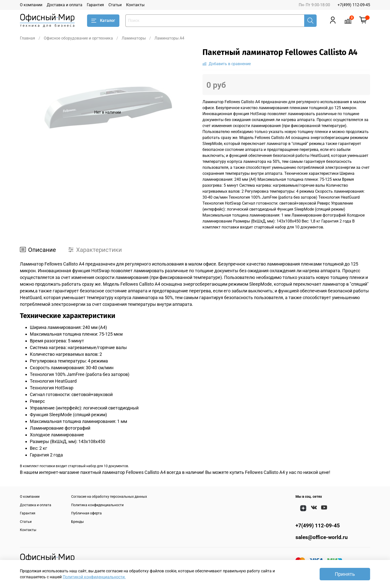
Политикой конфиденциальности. (94, 577)
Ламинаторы (134, 38)
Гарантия (95, 5)
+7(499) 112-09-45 (354, 5)
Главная (27, 38)
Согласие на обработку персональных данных (109, 497)
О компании (31, 5)
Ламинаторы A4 (169, 38)
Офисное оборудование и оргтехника (78, 38)
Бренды (77, 522)
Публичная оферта (86, 513)
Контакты (135, 5)
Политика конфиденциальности (97, 505)
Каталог (103, 21)
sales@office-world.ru (322, 537)
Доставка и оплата (65, 5)
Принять (345, 574)
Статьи (115, 5)
